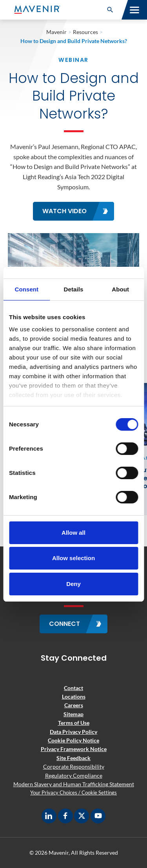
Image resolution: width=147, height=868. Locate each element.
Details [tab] (74, 289)
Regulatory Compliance (74, 775)
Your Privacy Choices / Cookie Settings (73, 793)
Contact (73, 688)
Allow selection (73, 558)
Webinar (73, 60)
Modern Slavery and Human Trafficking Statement (74, 784)
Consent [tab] (26, 289)
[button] (110, 10)
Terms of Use (74, 723)
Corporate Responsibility (74, 766)
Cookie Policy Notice (73, 740)
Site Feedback (73, 758)
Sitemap (73, 714)
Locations (74, 696)
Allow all (73, 533)
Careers (74, 705)
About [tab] (120, 289)
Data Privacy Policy (73, 732)
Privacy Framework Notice (74, 749)
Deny (73, 584)
